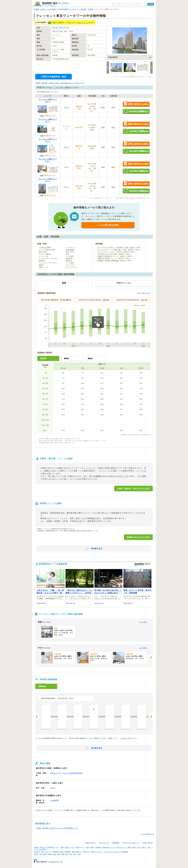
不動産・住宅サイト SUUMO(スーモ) (46, 847)
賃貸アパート (80, 847)
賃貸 (62, 847)
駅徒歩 (90, 359)
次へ (151, 717)
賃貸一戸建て (90, 847)
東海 (59, 854)
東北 (41, 854)
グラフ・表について (144, 293)
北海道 (36, 854)
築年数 (66, 359)
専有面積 (43, 359)
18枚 (41, 116)
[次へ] (151, 657)
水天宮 (53, 788)
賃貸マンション (70, 847)
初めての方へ (91, 843)
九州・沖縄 (77, 854)
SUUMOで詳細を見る (136, 111)
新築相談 (67, 852)
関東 (45, 854)
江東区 (91, 9)
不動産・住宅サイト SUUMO (45, 9)
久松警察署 (55, 800)
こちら (123, 738)
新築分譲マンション (109, 847)
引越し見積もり (77, 852)
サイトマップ (104, 843)
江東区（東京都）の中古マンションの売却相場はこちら (57, 828)
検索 (152, 4)
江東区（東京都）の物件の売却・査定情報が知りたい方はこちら (60, 83)
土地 (149, 847)
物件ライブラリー (97, 852)
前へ (37, 717)
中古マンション (83, 23)
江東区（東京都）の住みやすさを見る (133, 489)
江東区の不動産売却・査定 (54, 77)
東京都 (83, 9)
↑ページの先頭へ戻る (147, 834)
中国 (71, 854)
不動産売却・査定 (58, 852)
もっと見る (143, 622)
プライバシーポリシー (131, 843)
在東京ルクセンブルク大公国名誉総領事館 (66, 773)
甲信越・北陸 (52, 854)
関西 (63, 854)
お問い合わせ (148, 843)
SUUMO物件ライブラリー (69, 9)
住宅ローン (86, 852)
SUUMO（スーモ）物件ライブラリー (52, 4)
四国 (67, 854)
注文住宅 (37, 852)
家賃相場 (98, 847)
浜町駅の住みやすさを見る (138, 537)
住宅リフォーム (46, 852)
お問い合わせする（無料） (136, 104)
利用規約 (116, 843)
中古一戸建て (142, 847)
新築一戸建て (132, 847)
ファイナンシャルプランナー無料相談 (116, 852)
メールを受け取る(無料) (108, 225)
